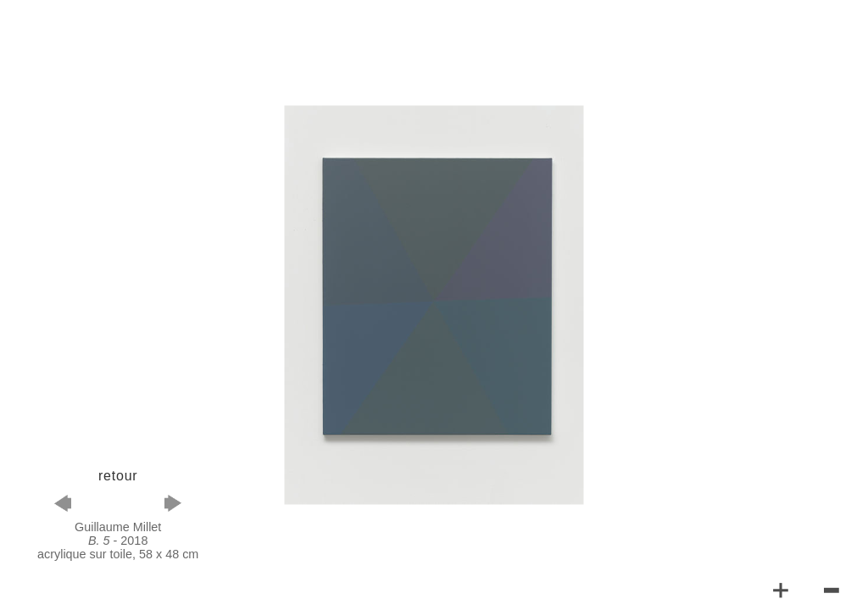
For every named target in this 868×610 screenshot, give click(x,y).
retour (118, 476)
